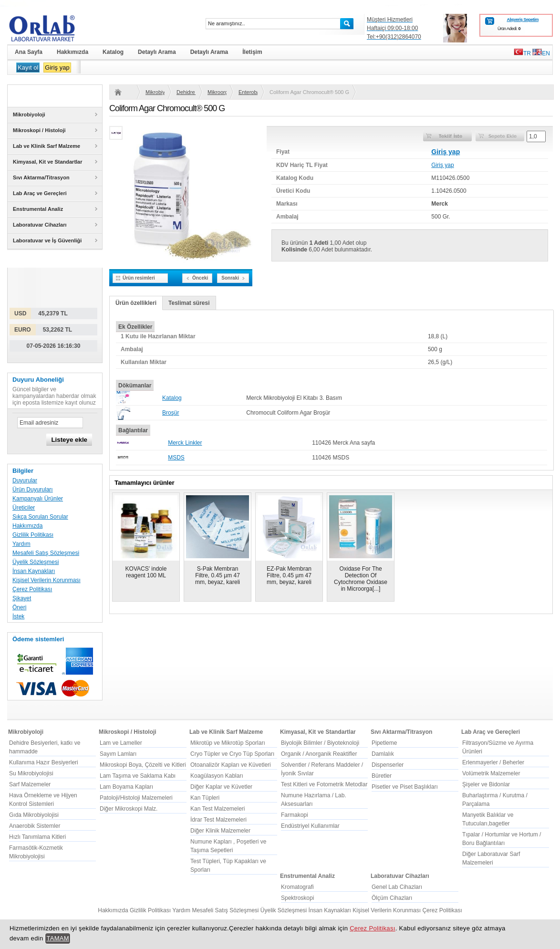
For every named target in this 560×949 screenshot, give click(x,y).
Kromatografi (297, 887)
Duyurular (25, 480)
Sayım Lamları (118, 754)
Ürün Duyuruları (33, 490)
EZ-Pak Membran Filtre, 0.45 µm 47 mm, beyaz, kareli (289, 575)
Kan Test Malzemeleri (218, 809)
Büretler (382, 776)
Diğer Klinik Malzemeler (220, 831)
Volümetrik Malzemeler (491, 773)
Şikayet (22, 598)
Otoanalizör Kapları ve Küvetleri (231, 765)
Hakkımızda (27, 526)
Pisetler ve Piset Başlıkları (405, 787)
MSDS (176, 458)
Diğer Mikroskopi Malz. (129, 809)
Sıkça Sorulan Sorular (40, 517)
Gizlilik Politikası (33, 535)
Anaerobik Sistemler (35, 826)
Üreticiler (24, 508)
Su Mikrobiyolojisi (31, 773)
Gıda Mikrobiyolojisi (34, 815)
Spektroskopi (297, 898)
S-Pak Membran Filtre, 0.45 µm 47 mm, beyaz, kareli (218, 575)
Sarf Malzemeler (30, 784)
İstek (18, 616)
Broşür (171, 413)
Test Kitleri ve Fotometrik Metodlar (324, 784)
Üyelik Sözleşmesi (36, 562)
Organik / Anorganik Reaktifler (319, 754)
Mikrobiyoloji (155, 92)
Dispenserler (388, 765)
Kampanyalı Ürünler (38, 499)
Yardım (21, 544)
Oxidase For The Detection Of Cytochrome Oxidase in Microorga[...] (361, 579)
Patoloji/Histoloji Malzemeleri (136, 798)
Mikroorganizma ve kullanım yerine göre (217, 92)
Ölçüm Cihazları (392, 898)
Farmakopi (295, 815)
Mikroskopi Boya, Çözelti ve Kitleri (143, 765)
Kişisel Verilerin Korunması (47, 580)
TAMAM (58, 938)
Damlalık (383, 754)
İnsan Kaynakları (34, 571)
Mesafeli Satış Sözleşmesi (46, 553)
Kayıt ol (28, 68)
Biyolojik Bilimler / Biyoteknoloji (320, 743)
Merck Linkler (185, 443)
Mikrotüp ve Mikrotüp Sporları (228, 743)
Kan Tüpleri (205, 798)
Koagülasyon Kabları (217, 776)
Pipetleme (384, 743)
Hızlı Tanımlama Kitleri (37, 837)
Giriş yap (57, 68)
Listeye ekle (69, 440)
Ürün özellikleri (136, 303)
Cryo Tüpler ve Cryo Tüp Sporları (232, 754)
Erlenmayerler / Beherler (493, 762)
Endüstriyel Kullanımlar (310, 826)
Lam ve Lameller (121, 743)
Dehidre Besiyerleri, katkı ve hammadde (186, 92)
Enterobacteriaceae (248, 92)
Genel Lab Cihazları (397, 887)
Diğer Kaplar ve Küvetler (221, 787)
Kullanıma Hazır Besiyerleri (44, 762)
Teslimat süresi (189, 303)
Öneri (19, 607)
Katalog (172, 398)
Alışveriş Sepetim (523, 20)
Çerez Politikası (32, 589)
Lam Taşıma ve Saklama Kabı (138, 776)
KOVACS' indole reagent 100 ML (146, 572)
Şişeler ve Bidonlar (486, 784)
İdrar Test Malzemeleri (218, 820)
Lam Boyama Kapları (126, 787)
